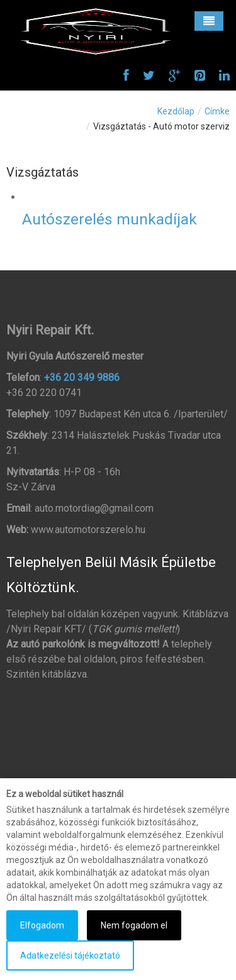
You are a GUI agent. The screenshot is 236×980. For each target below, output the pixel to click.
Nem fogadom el (134, 925)
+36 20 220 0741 (44, 393)
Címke (217, 111)
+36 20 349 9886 (82, 377)
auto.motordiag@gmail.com (94, 508)
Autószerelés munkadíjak (110, 219)
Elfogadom (42, 925)
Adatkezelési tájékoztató (70, 955)
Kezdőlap (176, 111)
